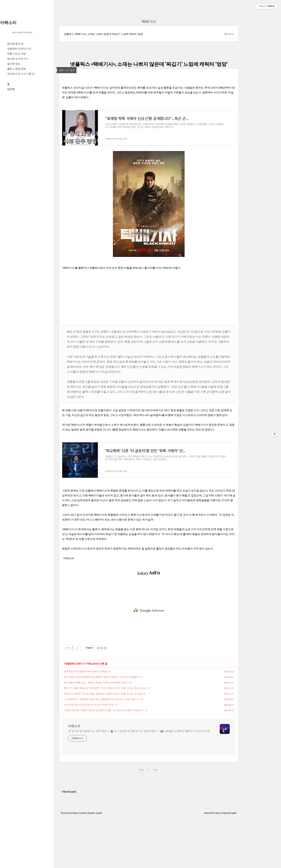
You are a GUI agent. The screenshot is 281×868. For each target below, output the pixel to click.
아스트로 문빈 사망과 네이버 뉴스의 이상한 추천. (89, 755)
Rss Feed (64, 863)
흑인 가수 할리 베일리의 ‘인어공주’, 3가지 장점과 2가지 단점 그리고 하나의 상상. (105, 738)
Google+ (99, 863)
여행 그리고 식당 (16, 54)
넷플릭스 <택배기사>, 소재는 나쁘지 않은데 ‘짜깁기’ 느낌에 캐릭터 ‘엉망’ (103, 34)
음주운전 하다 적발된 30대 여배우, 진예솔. (86, 721)
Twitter (75, 863)
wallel (234, 863)
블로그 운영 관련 (16, 69)
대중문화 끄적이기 (19, 49)
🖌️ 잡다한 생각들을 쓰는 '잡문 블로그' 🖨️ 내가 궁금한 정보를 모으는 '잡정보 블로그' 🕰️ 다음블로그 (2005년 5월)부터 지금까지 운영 (139, 781)
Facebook (83, 863)
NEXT (156, 820)
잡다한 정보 (14, 64)
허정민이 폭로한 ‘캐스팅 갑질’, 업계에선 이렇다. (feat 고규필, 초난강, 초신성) (103, 744)
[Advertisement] (149, 107)
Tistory (217, 863)
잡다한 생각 (15, 44)
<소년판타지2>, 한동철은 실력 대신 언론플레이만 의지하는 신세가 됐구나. (102, 749)
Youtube (91, 863)
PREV (141, 820)
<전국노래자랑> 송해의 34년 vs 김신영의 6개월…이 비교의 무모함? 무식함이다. (104, 760)
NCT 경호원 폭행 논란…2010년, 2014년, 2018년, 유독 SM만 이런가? (96, 733)
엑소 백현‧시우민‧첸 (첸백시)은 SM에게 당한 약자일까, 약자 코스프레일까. (102, 727)
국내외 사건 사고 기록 (21, 74)
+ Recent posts (69, 842)
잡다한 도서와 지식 (18, 59)
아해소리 (8, 22)
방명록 (11, 89)
